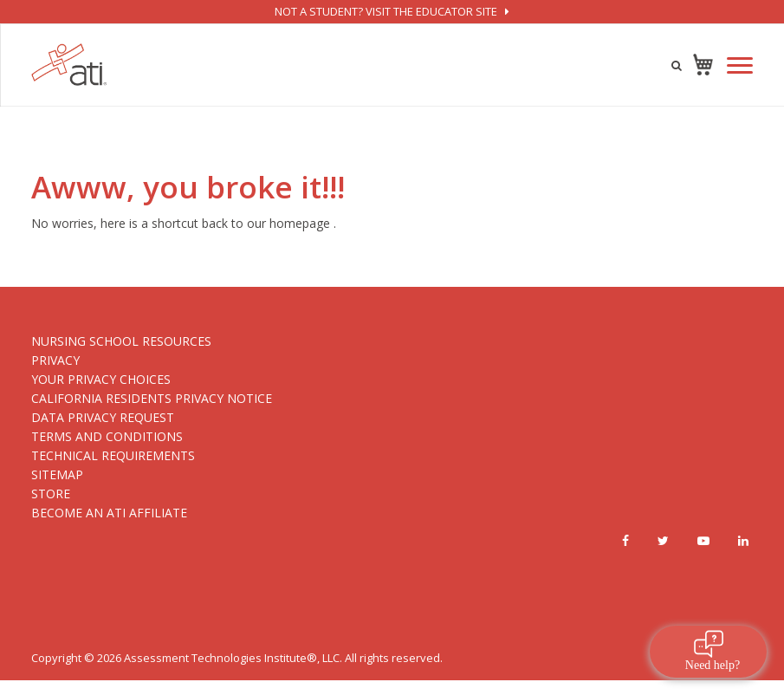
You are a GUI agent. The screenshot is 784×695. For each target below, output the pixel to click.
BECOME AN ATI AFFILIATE (109, 513)
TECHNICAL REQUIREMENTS (113, 455)
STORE (51, 494)
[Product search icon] (677, 65)
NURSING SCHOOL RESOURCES (121, 341)
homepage (300, 223)
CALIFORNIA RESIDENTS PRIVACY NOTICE (152, 398)
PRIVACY (55, 360)
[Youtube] (703, 541)
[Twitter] (663, 541)
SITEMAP (57, 474)
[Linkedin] (743, 541)
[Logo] (69, 65)
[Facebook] (625, 541)
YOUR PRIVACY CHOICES (101, 379)
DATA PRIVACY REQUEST (103, 417)
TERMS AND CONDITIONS (107, 436)
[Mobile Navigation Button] (740, 65)
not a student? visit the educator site (392, 11)
